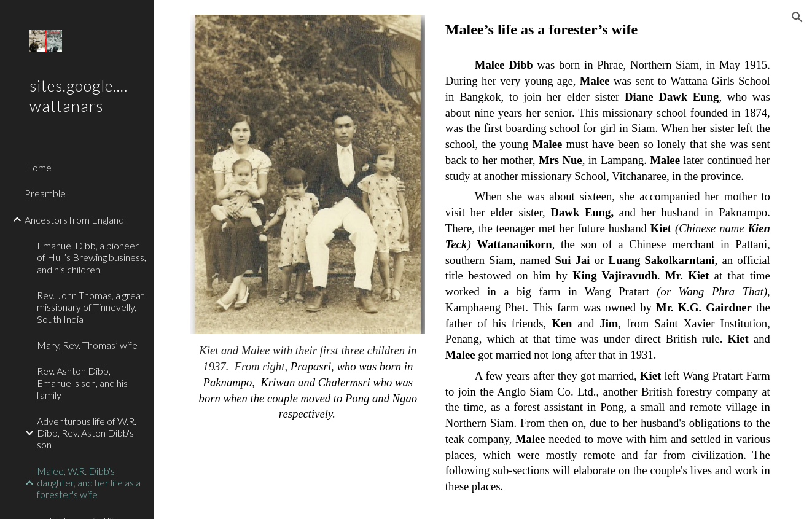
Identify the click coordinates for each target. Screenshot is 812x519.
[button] (797, 17)
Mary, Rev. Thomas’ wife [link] (87, 345)
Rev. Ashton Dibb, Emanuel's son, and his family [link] (82, 383)
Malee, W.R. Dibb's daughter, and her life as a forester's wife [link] (89, 483)
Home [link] (38, 167)
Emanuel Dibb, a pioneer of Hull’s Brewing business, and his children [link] (92, 257)
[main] (308, 382)
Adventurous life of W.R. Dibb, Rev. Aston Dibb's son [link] (87, 433)
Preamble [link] (45, 193)
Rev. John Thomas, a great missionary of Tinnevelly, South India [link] (91, 307)
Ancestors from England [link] (74, 220)
